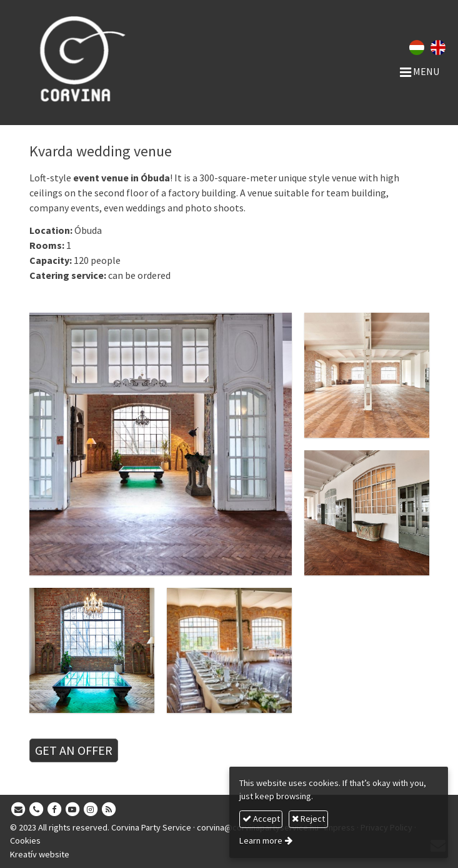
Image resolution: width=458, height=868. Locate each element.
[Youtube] (72, 810)
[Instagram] (91, 810)
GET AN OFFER (74, 750)
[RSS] (109, 810)
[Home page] (104, 59)
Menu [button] (420, 71)
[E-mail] (18, 810)
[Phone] (36, 810)
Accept (261, 819)
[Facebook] (54, 810)
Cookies (25, 840)
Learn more (261, 840)
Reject (308, 819)
